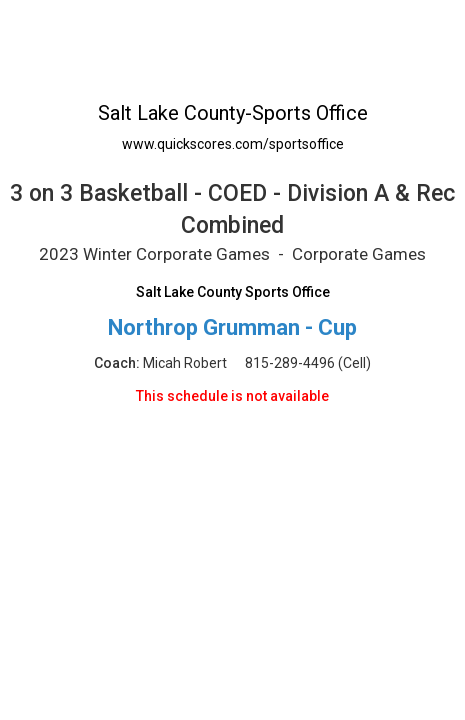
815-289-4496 (290, 363)
